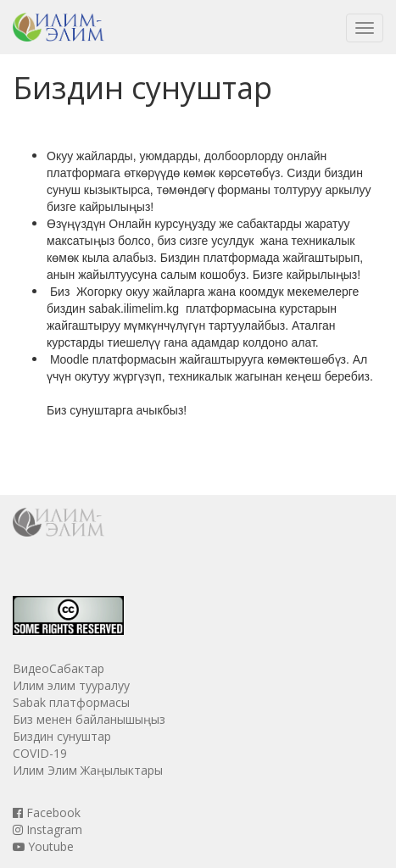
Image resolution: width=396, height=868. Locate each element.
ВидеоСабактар (59, 668)
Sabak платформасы (71, 702)
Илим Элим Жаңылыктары (88, 770)
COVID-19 (40, 753)
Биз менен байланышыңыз (89, 719)
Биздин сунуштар (62, 736)
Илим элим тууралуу (71, 685)
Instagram (47, 829)
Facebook (47, 812)
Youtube (43, 846)
